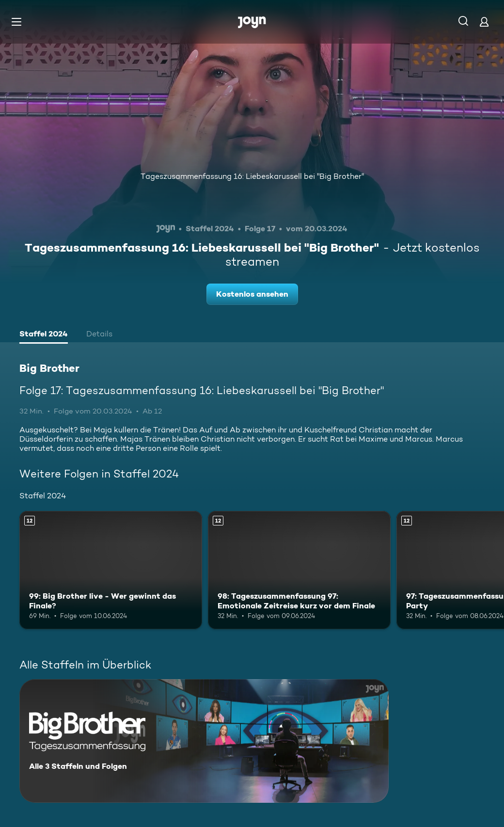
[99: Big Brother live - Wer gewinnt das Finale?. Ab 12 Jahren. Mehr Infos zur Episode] (111, 570)
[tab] (44, 335)
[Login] (484, 22)
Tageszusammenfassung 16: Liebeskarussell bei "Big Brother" (252, 176)
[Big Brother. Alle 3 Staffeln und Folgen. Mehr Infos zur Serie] (204, 741)
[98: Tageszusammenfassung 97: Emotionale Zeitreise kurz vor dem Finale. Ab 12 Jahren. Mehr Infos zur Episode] (299, 570)
